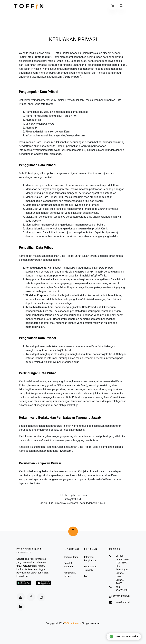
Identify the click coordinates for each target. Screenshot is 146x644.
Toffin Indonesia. (73, 623)
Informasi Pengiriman (90, 559)
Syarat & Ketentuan (69, 565)
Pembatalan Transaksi (90, 568)
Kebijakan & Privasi (70, 574)
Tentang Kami (71, 557)
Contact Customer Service (124, 637)
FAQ (86, 576)
